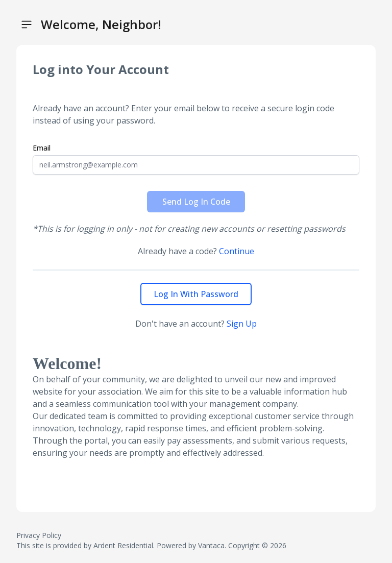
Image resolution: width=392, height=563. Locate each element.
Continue (237, 251)
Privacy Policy (39, 535)
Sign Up (242, 324)
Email (42, 148)
